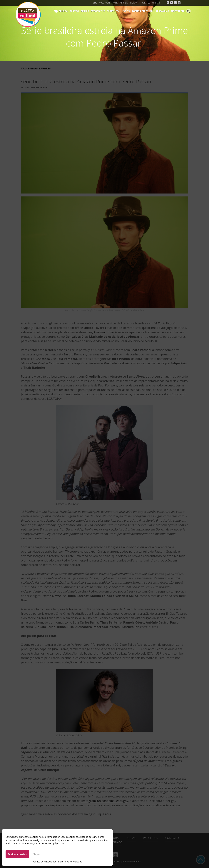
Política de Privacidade (45, 862)
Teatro (76, 11)
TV (119, 11)
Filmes (87, 11)
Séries (112, 11)
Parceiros (146, 3)
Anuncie (124, 3)
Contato (156, 3)
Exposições (100, 11)
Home (94, 3)
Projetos (135, 3)
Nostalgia (178, 11)
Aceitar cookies (17, 854)
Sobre (115, 3)
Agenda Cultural (143, 11)
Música (66, 11)
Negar (37, 854)
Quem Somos (105, 3)
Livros (127, 11)
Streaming (163, 11)
